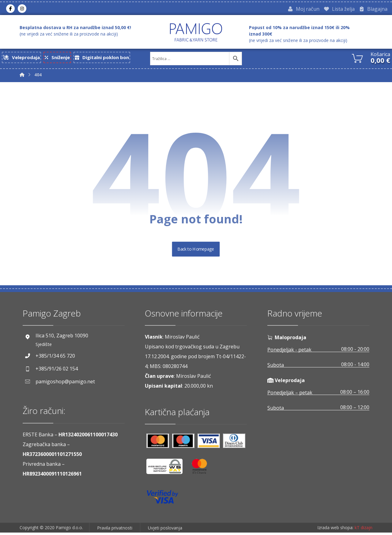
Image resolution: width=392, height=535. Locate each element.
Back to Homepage (196, 252)
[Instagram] (22, 9)
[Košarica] (357, 59)
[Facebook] (10, 9)
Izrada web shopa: (335, 531)
